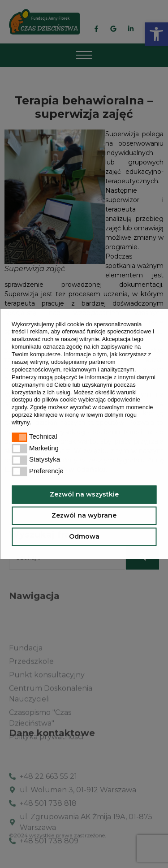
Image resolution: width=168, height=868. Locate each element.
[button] (34, 423)
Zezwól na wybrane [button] (84, 515)
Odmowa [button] (84, 536)
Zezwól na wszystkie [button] (84, 494)
